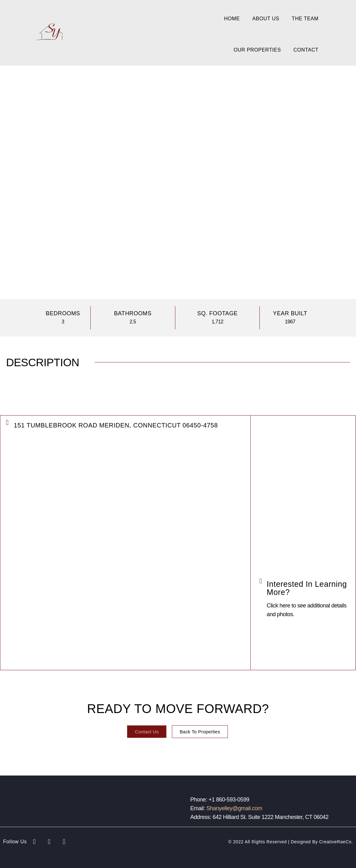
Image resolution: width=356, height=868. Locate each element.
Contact (306, 50)
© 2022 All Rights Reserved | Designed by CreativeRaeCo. (291, 842)
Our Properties (257, 50)
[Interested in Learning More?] (261, 581)
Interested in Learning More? (307, 588)
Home (232, 19)
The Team (305, 19)
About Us (266, 19)
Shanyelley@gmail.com (234, 808)
